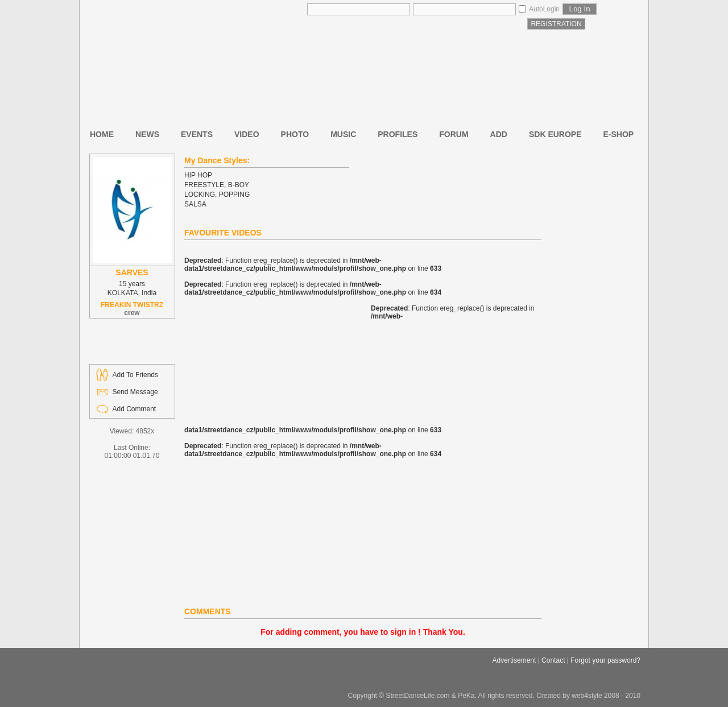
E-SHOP (619, 134)
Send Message (135, 392)
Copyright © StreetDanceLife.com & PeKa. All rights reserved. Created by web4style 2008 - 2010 (494, 696)
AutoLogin (544, 9)
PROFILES (398, 134)
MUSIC (343, 134)
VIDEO (247, 134)
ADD (499, 134)
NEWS (147, 134)
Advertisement (514, 660)
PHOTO (295, 134)
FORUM (454, 134)
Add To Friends (136, 375)
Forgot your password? (605, 660)
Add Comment (135, 409)
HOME (102, 134)
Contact (553, 660)
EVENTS (197, 134)
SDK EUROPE (555, 134)
